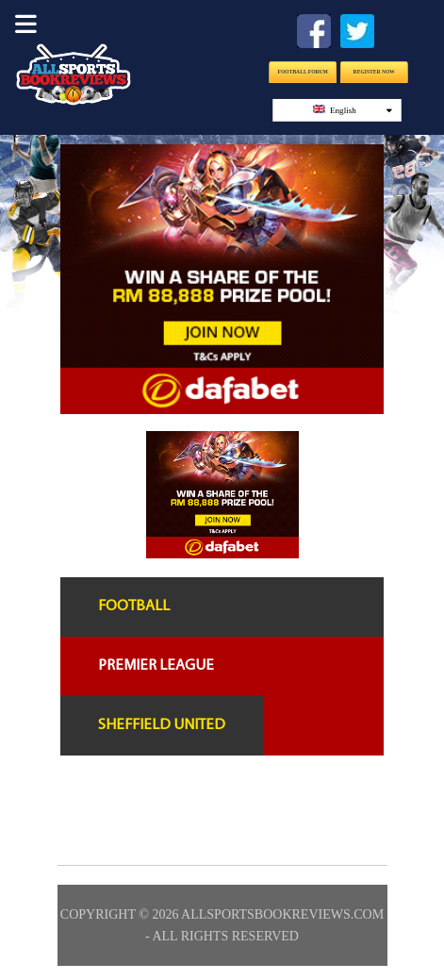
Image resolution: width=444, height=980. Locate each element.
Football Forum (302, 72)
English (352, 110)
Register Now (373, 72)
